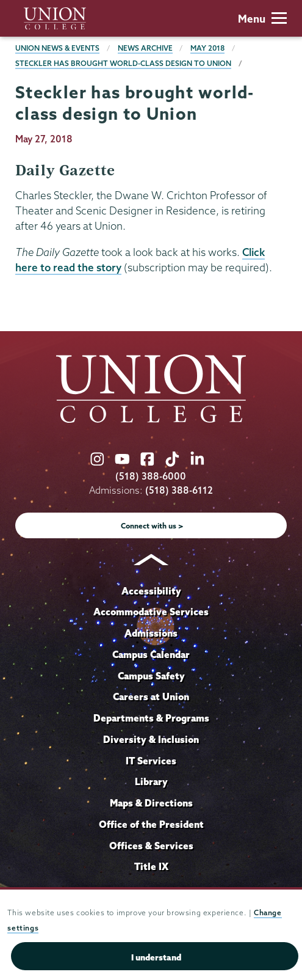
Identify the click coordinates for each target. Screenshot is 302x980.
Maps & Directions (151, 803)
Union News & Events (57, 48)
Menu (262, 19)
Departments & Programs (151, 718)
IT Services (151, 761)
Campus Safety (151, 676)
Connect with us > (152, 526)
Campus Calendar (151, 654)
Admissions (151, 633)
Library (151, 781)
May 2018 (207, 48)
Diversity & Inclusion (151, 739)
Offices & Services (151, 846)
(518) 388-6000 (151, 476)
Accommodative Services (151, 612)
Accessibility (151, 591)
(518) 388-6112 (179, 490)
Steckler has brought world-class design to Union (123, 63)
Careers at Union (151, 697)
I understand (156, 957)
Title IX (151, 866)
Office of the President (151, 824)
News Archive (145, 48)
